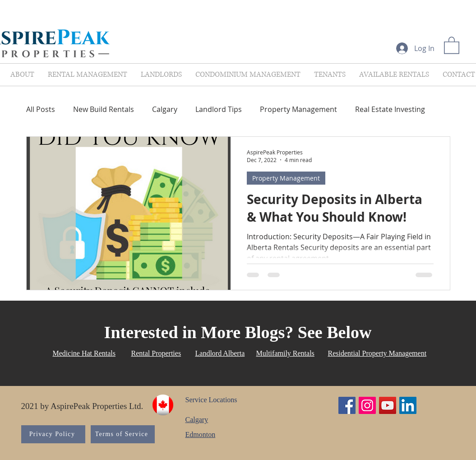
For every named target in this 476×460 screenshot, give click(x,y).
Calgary (165, 109)
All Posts (41, 109)
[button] (452, 45)
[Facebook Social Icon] (347, 405)
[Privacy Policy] (53, 434)
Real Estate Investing (390, 109)
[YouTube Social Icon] (388, 405)
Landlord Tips (219, 109)
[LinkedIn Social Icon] (408, 405)
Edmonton (201, 434)
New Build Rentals (104, 109)
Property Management (298, 109)
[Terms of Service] (123, 434)
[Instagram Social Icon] (367, 405)
